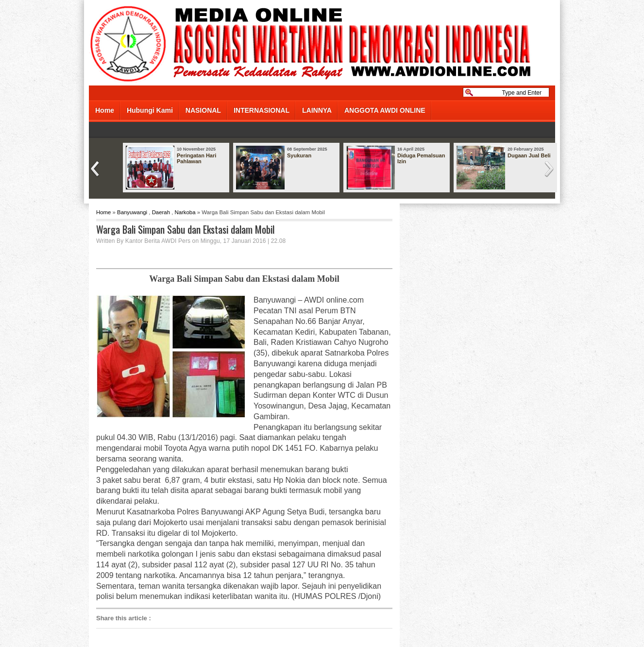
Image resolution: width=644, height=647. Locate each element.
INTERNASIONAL (262, 110)
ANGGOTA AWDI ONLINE (385, 110)
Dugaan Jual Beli (529, 155)
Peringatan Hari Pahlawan (196, 158)
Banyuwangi (132, 212)
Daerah (161, 212)
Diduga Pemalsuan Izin (421, 158)
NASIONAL (203, 110)
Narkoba (185, 212)
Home (105, 110)
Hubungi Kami (150, 110)
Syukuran (299, 155)
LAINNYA (317, 110)
